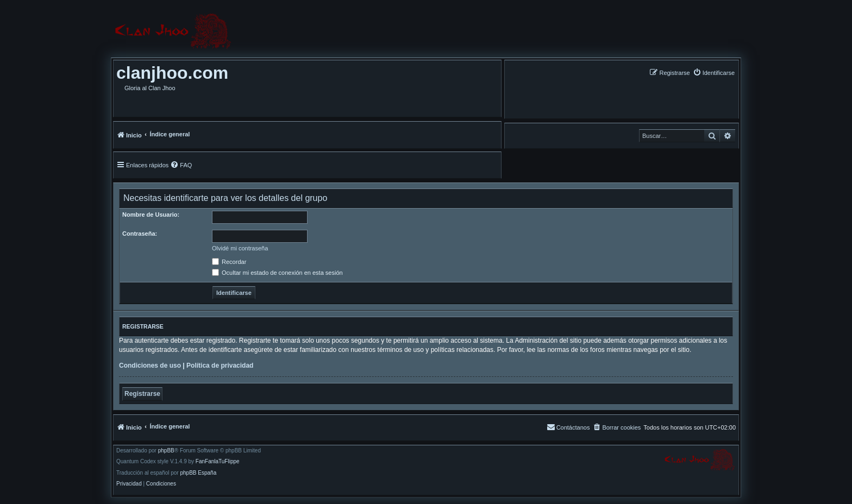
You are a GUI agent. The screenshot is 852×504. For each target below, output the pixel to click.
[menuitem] (714, 73)
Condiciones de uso (150, 366)
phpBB (166, 451)
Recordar (229, 262)
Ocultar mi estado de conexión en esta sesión (277, 273)
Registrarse (142, 394)
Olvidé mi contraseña (240, 248)
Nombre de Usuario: (151, 215)
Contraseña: (140, 234)
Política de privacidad (220, 366)
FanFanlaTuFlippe (218, 462)
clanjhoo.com (172, 73)
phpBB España (198, 473)
